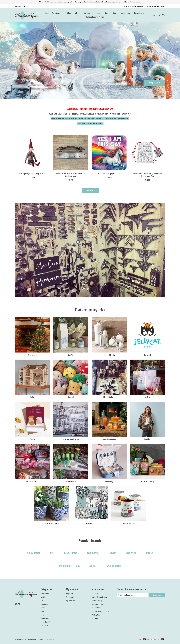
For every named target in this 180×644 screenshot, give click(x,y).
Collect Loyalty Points (95, 17)
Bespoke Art (139, 13)
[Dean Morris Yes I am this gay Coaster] (109, 153)
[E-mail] (133, 595)
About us (95, 594)
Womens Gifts (32, 481)
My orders (70, 597)
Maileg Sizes (97, 615)
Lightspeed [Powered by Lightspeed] (50, 640)
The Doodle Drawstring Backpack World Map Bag (147, 175)
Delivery (95, 618)
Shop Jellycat (154, 82)
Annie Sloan (128, 524)
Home (47, 13)
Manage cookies (135, 2)
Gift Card (44, 626)
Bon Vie (71, 355)
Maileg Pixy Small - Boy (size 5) (32, 174)
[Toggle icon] (154, 15)
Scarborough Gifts (71, 439)
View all (90, 191)
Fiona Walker (109, 397)
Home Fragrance (109, 439)
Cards (33, 439)
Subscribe (157, 595)
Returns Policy (97, 604)
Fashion (147, 439)
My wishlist (70, 601)
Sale (42, 615)
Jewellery (109, 481)
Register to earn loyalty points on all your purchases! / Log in (144, 6)
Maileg (33, 397)
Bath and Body (148, 481)
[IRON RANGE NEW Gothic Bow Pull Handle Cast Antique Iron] (71, 153)
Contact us (96, 608)
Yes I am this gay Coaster (109, 174)
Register (70, 594)
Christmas (32, 355)
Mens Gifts (71, 481)
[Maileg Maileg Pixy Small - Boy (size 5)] (32, 153)
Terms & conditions (99, 597)
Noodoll (71, 397)
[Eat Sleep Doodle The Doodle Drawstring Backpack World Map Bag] (148, 153)
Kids (42, 611)
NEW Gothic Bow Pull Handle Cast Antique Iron (71, 175)
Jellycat (148, 355)
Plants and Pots (52, 524)
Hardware (44, 604)
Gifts (148, 397)
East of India (109, 355)
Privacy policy (97, 601)
